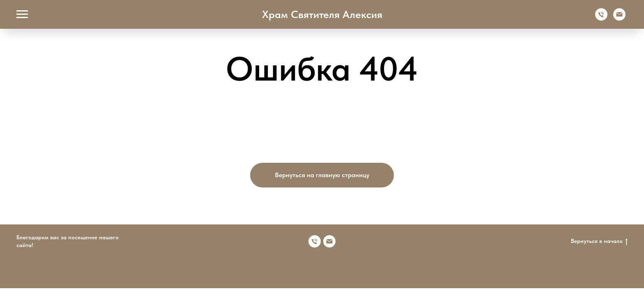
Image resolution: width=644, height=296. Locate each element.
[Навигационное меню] (22, 14)
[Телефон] (601, 18)
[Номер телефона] (315, 241)
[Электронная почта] (619, 18)
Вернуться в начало (599, 241)
